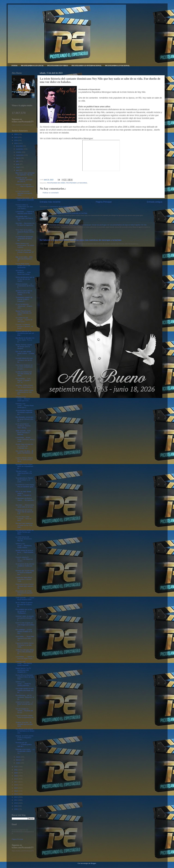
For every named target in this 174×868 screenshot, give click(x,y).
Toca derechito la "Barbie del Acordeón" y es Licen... (24, 480)
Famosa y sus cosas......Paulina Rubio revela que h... (25, 406)
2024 (16, 140)
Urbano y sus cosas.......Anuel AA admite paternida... (23, 684)
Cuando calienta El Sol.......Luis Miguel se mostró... (24, 559)
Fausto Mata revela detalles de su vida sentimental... (23, 266)
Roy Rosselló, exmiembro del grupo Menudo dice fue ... (24, 419)
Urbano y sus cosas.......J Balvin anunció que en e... (24, 704)
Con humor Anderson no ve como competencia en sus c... (24, 367)
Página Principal (104, 202)
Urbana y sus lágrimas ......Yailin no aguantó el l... (25, 186)
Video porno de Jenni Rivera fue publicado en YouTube (68, 213)
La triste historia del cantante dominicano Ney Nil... (24, 539)
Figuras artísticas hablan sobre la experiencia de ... (25, 717)
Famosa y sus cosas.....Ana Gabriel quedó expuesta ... (24, 663)
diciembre (20, 146)
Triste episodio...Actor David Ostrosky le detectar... (23, 433)
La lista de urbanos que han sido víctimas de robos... (24, 374)
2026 (16, 134)
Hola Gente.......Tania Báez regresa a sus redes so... (25, 638)
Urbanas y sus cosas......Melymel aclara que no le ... (23, 399)
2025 (16, 137)
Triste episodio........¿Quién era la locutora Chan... (25, 599)
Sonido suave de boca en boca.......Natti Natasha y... (24, 552)
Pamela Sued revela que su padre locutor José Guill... (24, 525)
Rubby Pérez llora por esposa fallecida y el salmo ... (23, 313)
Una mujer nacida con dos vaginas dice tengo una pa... (25, 690)
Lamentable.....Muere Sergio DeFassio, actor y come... (25, 439)
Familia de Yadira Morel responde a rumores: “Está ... (24, 579)
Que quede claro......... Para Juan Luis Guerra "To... (24, 218)
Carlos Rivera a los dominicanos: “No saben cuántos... (25, 245)
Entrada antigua (155, 202)
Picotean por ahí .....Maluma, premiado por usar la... (24, 180)
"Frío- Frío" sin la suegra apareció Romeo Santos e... (25, 232)
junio (18, 164)
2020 (16, 773)
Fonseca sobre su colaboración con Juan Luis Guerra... (24, 207)
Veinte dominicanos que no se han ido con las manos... (25, 279)
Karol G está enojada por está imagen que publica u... (25, 625)
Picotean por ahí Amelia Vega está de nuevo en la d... (24, 512)
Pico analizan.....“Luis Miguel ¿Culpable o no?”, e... (23, 380)
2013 (16, 794)
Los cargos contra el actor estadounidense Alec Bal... (25, 392)
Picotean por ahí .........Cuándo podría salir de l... (24, 744)
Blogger (93, 863)
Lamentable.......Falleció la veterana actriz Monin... (25, 213)
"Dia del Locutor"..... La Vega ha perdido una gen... (24, 473)
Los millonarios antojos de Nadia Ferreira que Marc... (25, 532)
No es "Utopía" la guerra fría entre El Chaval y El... (24, 604)
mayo (18, 167)
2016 (16, 785)
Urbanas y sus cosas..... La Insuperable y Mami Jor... (25, 751)
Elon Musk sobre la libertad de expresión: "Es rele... (25, 174)
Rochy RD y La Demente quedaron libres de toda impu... (25, 677)
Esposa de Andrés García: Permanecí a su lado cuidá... (25, 645)
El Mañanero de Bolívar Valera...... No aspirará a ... (25, 500)
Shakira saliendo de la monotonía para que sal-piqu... (25, 333)
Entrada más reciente (50, 202)
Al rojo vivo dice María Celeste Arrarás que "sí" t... (25, 252)
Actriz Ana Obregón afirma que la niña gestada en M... (25, 652)
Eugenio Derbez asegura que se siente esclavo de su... (24, 460)
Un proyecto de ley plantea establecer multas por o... (25, 566)
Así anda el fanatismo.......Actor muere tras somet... (23, 272)
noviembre (20, 149)
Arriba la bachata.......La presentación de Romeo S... (25, 286)
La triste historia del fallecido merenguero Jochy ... (24, 193)
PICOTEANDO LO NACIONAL (117, 66)
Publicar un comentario (51, 193)
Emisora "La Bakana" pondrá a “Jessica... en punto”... (24, 326)
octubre (19, 152)
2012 (16, 797)
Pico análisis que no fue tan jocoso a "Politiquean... (24, 611)
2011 (16, 800)
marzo (18, 757)
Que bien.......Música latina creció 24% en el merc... (25, 506)
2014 (16, 791)
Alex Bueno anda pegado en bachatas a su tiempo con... (25, 731)
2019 (16, 776)
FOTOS (14, 66)
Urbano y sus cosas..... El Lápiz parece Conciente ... (25, 200)
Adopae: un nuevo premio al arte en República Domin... (25, 738)
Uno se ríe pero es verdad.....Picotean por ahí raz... (24, 711)
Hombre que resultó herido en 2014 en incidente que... (25, 573)
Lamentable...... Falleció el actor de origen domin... (25, 658)
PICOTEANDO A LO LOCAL (32, 66)
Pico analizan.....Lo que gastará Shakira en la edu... (24, 631)
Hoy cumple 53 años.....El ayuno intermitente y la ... (24, 453)
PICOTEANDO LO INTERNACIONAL (87, 66)
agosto (19, 158)
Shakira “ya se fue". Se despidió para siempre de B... (24, 724)
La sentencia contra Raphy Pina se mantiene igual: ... (25, 487)
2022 (16, 767)
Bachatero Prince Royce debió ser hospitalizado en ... (24, 466)
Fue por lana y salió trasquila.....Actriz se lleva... (23, 519)
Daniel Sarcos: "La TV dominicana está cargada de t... (23, 670)
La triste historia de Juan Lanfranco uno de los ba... (24, 360)
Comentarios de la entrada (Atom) (61, 207)
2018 (16, 779)
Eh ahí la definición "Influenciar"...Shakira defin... (24, 306)
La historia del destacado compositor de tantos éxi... (24, 239)
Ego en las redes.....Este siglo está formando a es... (24, 259)
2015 (16, 788)
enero (18, 763)
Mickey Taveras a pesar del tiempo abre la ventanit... (24, 347)
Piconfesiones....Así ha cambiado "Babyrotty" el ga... (25, 697)
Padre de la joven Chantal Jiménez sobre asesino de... (25, 586)
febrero (19, 760)
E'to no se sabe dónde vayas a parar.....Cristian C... (25, 353)
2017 (16, 782)
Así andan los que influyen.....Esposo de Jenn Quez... (24, 320)
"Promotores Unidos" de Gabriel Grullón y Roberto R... (24, 299)
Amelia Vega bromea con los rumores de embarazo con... (24, 446)
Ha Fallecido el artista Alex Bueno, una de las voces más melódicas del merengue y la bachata (81, 240)
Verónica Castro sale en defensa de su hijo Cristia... (24, 293)
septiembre (20, 155)
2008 (16, 809)
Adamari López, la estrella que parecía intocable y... (25, 618)
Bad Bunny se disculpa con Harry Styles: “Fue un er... (25, 340)
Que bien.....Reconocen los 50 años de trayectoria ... (25, 225)
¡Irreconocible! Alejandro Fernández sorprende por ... (24, 412)
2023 (16, 143)
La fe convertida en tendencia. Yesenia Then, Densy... (23, 426)
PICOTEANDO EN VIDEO (58, 66)
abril (18, 170)
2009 (16, 806)
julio (18, 161)
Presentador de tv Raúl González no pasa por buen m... (24, 593)
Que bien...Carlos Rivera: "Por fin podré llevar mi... (25, 386)
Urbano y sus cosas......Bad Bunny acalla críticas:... (24, 545)
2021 (16, 770)
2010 (16, 803)
